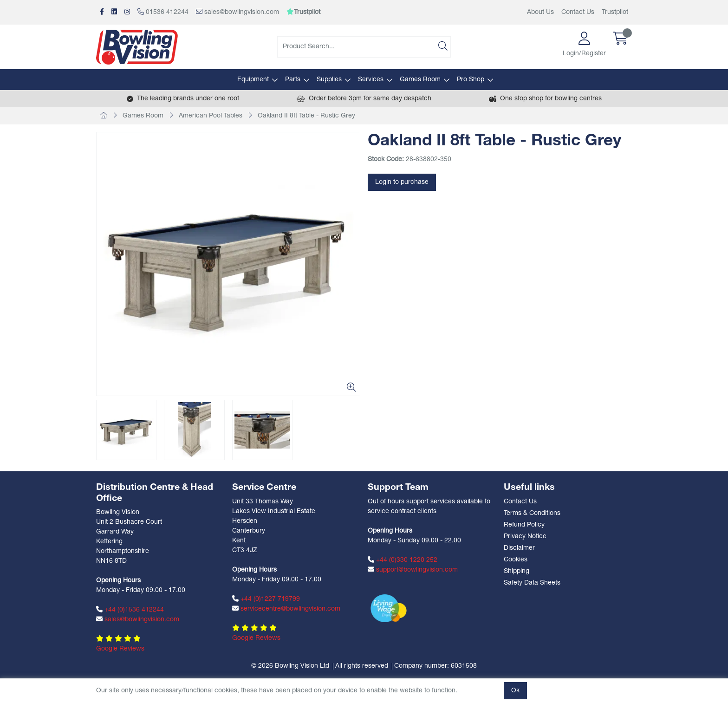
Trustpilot (615, 12)
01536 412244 (163, 12)
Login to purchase (402, 182)
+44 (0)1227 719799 (266, 599)
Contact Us (578, 12)
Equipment (253, 80)
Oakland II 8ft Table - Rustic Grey (306, 116)
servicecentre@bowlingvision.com (286, 609)
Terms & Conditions (532, 513)
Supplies (329, 80)
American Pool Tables (211, 116)
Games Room (420, 80)
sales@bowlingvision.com (237, 12)
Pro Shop (471, 80)
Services (371, 80)
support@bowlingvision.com (413, 570)
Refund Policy (524, 525)
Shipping (517, 571)
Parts (293, 80)
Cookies (516, 560)
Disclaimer (519, 548)
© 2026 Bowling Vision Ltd (290, 666)
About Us (540, 12)
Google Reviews (120, 649)
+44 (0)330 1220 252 (403, 560)
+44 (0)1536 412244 (130, 610)
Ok (515, 691)
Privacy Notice (525, 537)
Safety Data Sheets (532, 583)
